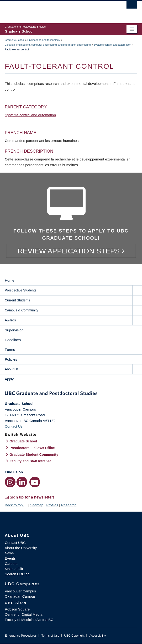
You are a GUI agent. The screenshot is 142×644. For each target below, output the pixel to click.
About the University (21, 548)
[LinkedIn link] (22, 482)
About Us (12, 369)
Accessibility (97, 636)
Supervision (14, 330)
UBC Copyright (74, 636)
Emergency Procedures (21, 636)
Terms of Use (50, 636)
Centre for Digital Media (24, 614)
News (9, 553)
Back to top (16, 505)
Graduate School (15, 40)
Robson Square (17, 609)
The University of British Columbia (51, 10)
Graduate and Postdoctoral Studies (71, 394)
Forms (10, 350)
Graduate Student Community (34, 455)
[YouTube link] (35, 482)
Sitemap (37, 505)
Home (10, 280)
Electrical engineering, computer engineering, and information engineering (48, 45)
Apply (9, 379)
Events (10, 558)
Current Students (17, 300)
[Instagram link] (10, 482)
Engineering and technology (44, 40)
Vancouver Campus (20, 591)
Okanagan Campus (20, 596)
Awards (10, 320)
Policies (11, 359)
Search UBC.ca (17, 574)
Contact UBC (15, 543)
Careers (11, 564)
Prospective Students (21, 290)
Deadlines (13, 340)
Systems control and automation (112, 45)
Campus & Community (21, 310)
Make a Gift (14, 569)
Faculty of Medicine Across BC (29, 620)
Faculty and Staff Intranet (30, 461)
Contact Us (14, 426)
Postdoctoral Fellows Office (32, 448)
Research (69, 505)
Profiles (52, 505)
